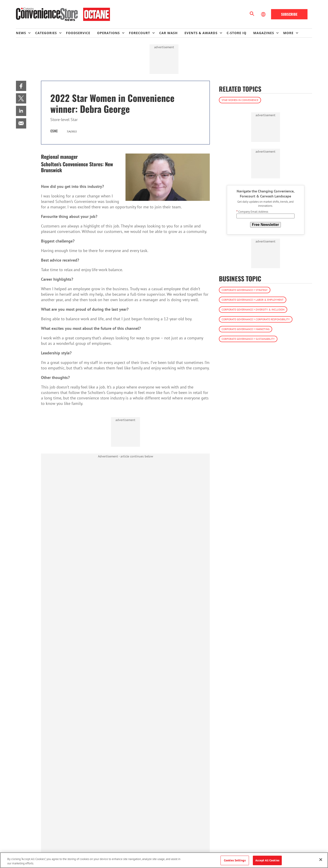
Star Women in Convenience (240, 100)
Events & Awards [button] (201, 33)
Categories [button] (46, 33)
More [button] (288, 33)
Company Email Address (252, 212)
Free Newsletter (265, 225)
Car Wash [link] (168, 33)
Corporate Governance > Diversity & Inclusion (253, 309)
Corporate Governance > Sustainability (248, 339)
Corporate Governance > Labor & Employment (253, 300)
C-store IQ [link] (237, 33)
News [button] (21, 33)
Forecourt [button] (140, 33)
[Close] (321, 860)
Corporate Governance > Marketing (246, 329)
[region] (164, 860)
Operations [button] (108, 33)
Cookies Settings (235, 860)
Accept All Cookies (267, 860)
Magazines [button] (264, 33)
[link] (21, 86)
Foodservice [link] (78, 33)
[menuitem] (26, 33)
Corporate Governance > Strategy (245, 290)
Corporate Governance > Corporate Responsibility (256, 319)
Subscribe (289, 14)
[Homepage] (63, 14)
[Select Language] (264, 14)
